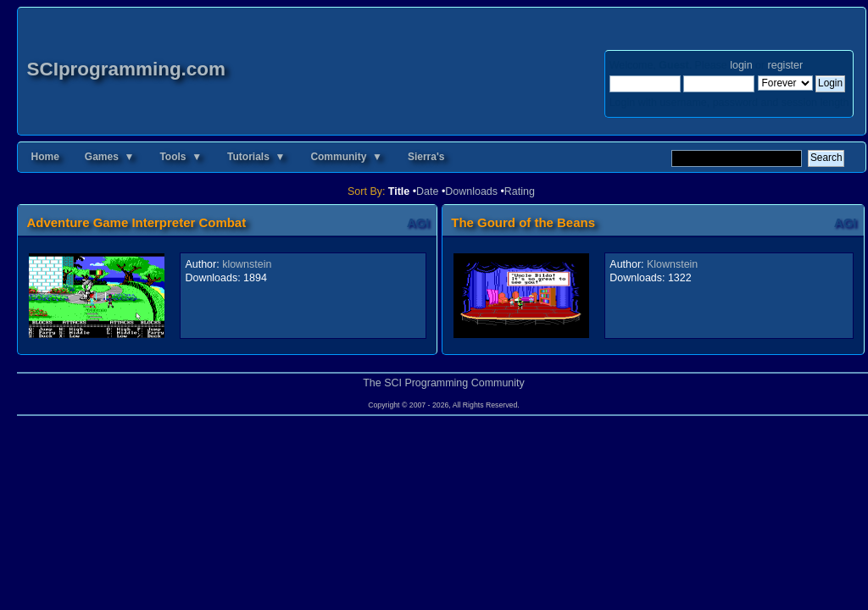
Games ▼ (110, 157)
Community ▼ (346, 157)
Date (427, 191)
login (741, 65)
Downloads (471, 191)
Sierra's (426, 157)
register (785, 65)
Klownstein (672, 264)
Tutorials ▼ (256, 157)
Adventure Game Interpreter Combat (136, 222)
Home (45, 157)
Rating (520, 191)
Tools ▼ (181, 157)
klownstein (247, 264)
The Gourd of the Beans (523, 222)
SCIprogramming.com (126, 69)
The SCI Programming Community (444, 383)
